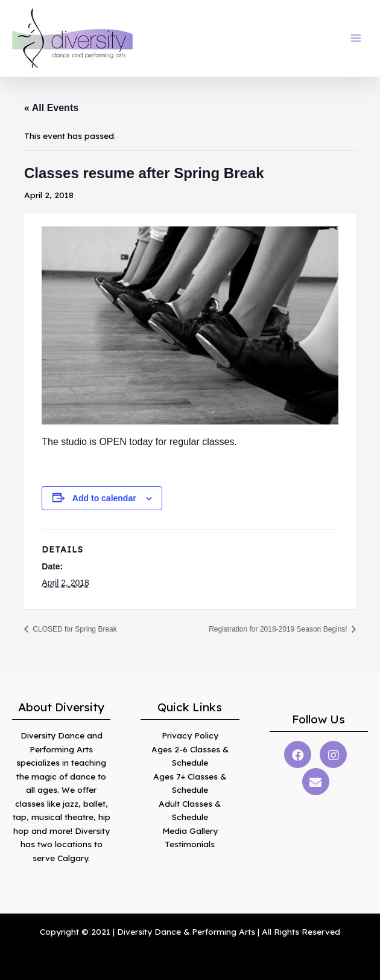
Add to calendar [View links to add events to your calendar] (104, 498)
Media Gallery (190, 831)
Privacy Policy (190, 735)
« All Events (51, 108)
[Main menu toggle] (356, 38)
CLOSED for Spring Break (74, 629)
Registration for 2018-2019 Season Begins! (279, 629)
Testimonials (190, 844)
